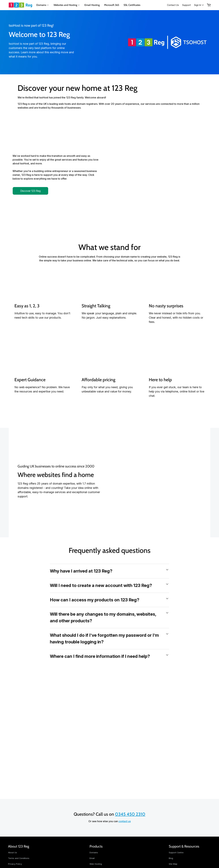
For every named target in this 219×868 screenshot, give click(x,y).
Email (92, 858)
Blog (171, 858)
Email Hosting (92, 5)
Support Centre (176, 853)
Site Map (173, 864)
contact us (125, 821)
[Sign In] (198, 5)
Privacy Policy (15, 864)
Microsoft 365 (112, 5)
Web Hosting (96, 864)
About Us (13, 853)
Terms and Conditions (19, 858)
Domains (94, 853)
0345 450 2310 (130, 814)
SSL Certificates (132, 5)
